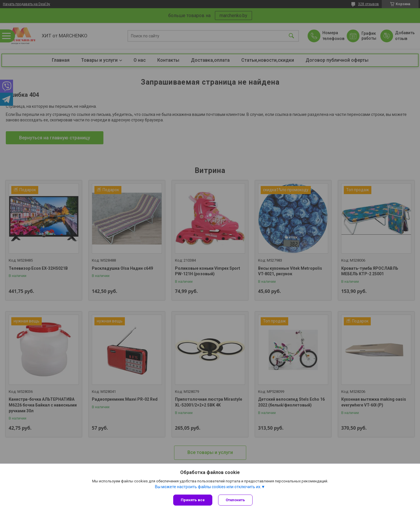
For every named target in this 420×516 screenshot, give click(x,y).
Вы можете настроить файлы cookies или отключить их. (208, 487)
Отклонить (235, 500)
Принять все (193, 500)
